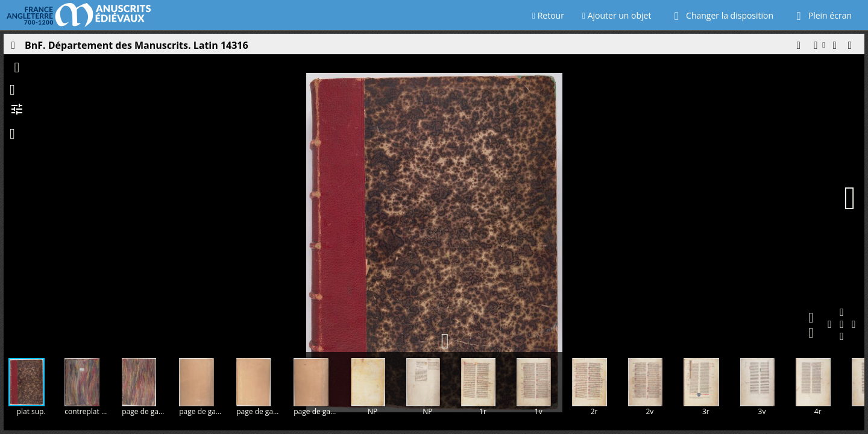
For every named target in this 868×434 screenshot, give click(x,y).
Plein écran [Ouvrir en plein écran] (822, 15)
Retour (548, 15)
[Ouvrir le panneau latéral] (13, 48)
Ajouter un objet (617, 15)
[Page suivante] (850, 198)
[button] (798, 48)
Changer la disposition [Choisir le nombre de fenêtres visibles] (721, 15)
